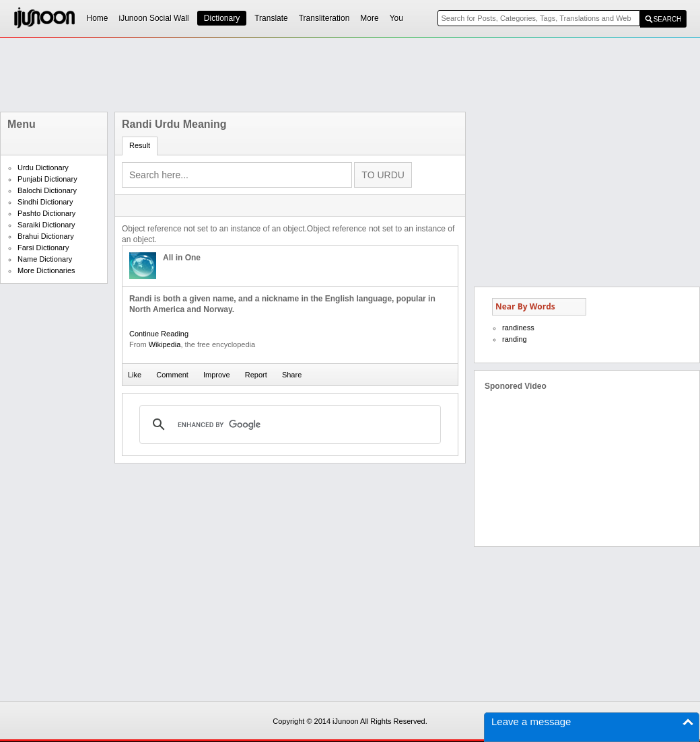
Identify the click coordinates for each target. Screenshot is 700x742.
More (369, 18)
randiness (518, 328)
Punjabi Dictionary (47, 179)
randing (515, 339)
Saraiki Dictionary (46, 225)
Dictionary (222, 18)
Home (98, 18)
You (396, 18)
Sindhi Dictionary (45, 202)
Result (140, 145)
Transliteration (324, 18)
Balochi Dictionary (47, 190)
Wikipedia (165, 344)
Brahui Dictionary (46, 236)
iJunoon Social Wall (154, 18)
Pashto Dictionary (46, 213)
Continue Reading (159, 334)
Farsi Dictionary (43, 248)
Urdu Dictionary (43, 168)
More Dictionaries (46, 270)
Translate (271, 18)
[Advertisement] (350, 75)
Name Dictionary (45, 259)
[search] (288, 424)
